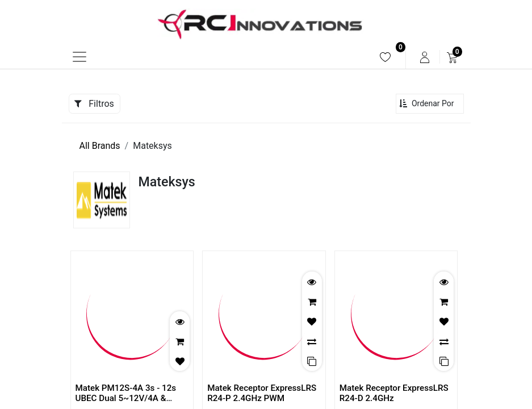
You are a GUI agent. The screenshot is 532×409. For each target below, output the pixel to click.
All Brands (100, 146)
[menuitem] (385, 57)
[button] (430, 104)
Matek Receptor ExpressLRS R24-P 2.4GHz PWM (262, 393)
